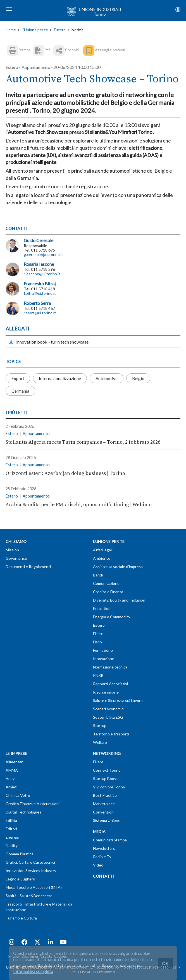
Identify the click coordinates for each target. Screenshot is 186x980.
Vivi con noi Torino (109, 787)
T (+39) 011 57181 (135, 967)
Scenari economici (109, 709)
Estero (60, 30)
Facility (12, 845)
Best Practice (105, 795)
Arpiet (11, 787)
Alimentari (15, 762)
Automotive (107, 378)
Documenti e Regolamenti (28, 567)
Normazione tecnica (110, 667)
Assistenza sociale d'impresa (118, 567)
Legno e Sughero (20, 879)
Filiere (98, 633)
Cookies (60, 956)
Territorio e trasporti (111, 734)
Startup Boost (105, 779)
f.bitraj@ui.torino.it (40, 293)
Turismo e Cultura (21, 918)
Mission (12, 550)
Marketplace (104, 804)
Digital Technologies (23, 812)
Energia (12, 837)
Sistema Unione (107, 820)
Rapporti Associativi (110, 684)
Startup (100, 726)
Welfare (100, 742)
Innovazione (104, 659)
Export (18, 378)
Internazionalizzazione (60, 378)
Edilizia (11, 820)
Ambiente (102, 558)
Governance (16, 558)
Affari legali (103, 550)
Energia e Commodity (112, 617)
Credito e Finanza (108, 592)
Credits (46, 956)
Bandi (98, 575)
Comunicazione (106, 583)
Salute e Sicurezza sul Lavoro (118, 700)
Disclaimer (30, 956)
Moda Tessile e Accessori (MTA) (34, 887)
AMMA (12, 770)
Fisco (97, 642)
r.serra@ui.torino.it (40, 313)
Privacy (14, 956)
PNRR (98, 675)
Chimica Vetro (18, 795)
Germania (20, 391)
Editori (11, 829)
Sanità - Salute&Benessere (29, 896)
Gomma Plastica (20, 854)
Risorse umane (106, 692)
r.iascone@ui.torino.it (42, 274)
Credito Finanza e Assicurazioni (33, 804)
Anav (10, 779)
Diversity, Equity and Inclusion (119, 600)
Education (102, 608)
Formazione (103, 650)
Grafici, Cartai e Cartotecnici (30, 862)
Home (11, 30)
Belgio (138, 378)
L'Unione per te (35, 30)
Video (98, 865)
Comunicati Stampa (110, 840)
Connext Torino (107, 770)
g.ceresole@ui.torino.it (43, 254)
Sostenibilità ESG (108, 717)
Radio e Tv (102, 857)
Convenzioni (104, 812)
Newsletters (104, 848)
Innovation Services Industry (31, 871)
